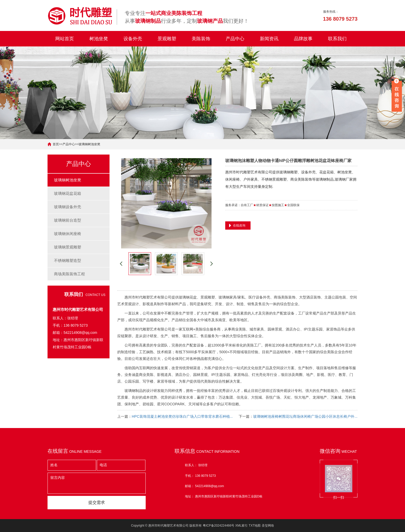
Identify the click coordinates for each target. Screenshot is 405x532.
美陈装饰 (201, 39)
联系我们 (337, 39)
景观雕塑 (167, 39)
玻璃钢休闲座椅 (68, 234)
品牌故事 (303, 39)
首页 (56, 144)
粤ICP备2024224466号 (219, 526)
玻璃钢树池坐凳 (89, 144)
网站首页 (65, 39)
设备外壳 (133, 39)
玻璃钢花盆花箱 (68, 193)
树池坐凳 (99, 39)
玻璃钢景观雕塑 (68, 247)
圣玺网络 (268, 526)
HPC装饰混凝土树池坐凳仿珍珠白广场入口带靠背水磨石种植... (182, 416)
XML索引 (242, 526)
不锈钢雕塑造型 (68, 260)
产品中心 (235, 39)
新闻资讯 (269, 39)
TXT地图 (255, 526)
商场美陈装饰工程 (69, 274)
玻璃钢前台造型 (68, 220)
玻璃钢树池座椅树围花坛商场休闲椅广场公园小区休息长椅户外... (305, 416)
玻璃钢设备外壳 (68, 207)
